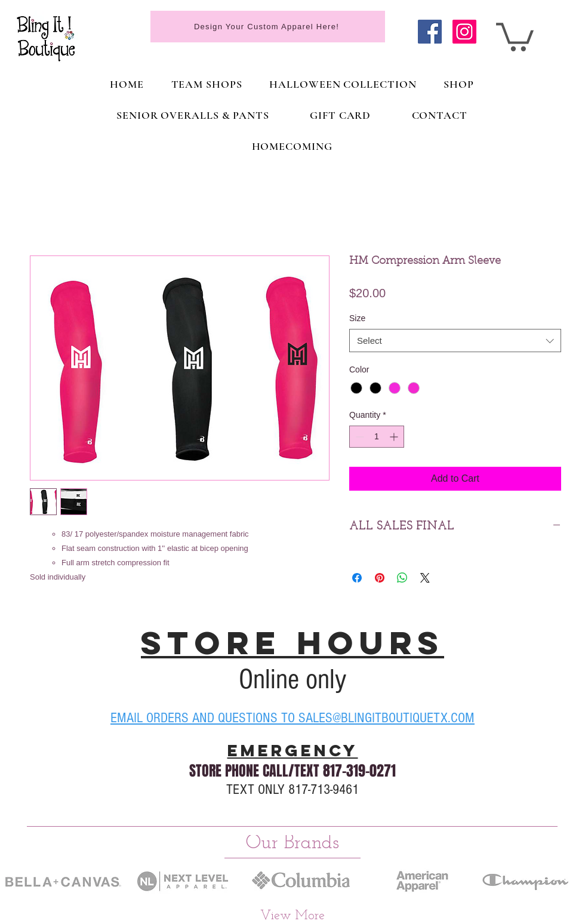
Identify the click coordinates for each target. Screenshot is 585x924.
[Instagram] (464, 32)
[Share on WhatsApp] (402, 578)
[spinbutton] (377, 437)
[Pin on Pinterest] (380, 578)
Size (357, 318)
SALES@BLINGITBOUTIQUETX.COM (387, 718)
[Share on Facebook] (357, 578)
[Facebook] (430, 32)
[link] (515, 36)
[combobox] (455, 341)
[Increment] (395, 437)
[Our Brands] (292, 843)
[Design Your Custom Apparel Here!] (268, 27)
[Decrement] (358, 437)
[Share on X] (425, 578)
